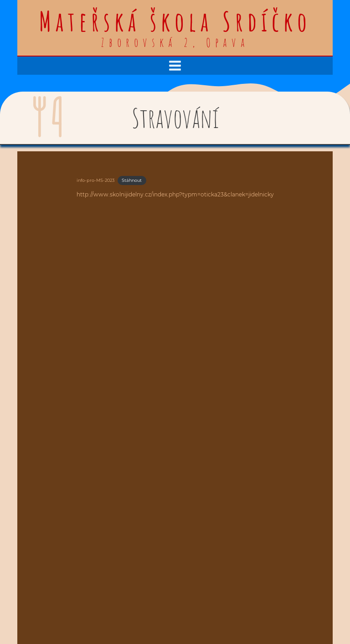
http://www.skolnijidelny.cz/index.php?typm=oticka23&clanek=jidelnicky (175, 194)
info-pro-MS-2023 (95, 180)
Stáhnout (132, 180)
